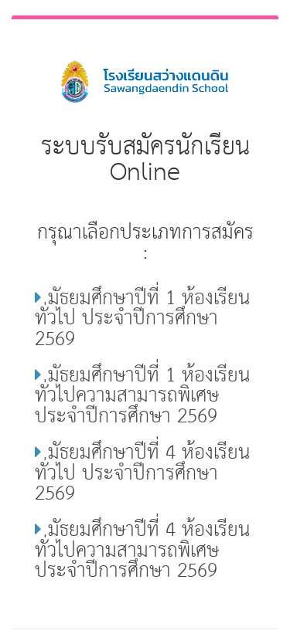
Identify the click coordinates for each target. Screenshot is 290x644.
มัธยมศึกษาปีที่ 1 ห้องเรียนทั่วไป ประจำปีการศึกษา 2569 (142, 319)
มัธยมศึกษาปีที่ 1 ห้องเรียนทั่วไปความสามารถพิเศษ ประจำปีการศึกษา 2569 (142, 396)
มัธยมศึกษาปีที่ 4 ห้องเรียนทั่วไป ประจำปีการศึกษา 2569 (142, 473)
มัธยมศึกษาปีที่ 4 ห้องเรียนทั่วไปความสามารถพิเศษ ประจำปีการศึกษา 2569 (142, 551)
